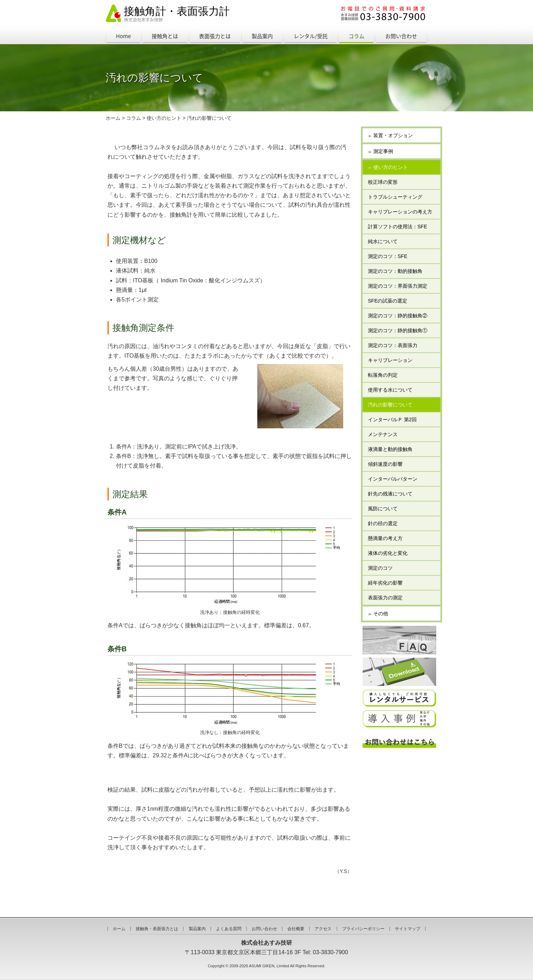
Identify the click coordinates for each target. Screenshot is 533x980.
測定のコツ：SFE (388, 256)
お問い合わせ (401, 36)
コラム (356, 36)
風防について (383, 509)
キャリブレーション (390, 360)
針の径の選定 (383, 523)
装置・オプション (393, 135)
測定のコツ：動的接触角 (395, 271)
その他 (381, 614)
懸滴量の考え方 (385, 538)
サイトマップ (408, 929)
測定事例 (383, 151)
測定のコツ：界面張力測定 (398, 286)
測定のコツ (380, 568)
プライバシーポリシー (363, 929)
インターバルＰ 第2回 (392, 419)
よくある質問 (229, 929)
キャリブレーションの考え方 (400, 212)
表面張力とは (215, 36)
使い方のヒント (164, 118)
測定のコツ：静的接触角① (398, 330)
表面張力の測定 (385, 598)
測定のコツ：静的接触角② (398, 316)
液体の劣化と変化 (388, 553)
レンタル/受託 (311, 36)
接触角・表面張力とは (157, 929)
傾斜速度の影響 (385, 464)
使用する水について (390, 390)
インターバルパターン (393, 479)
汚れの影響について (209, 118)
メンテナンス (383, 434)
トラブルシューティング (395, 197)
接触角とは (165, 36)
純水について (383, 241)
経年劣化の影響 (385, 583)
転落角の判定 (383, 375)
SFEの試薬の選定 (388, 301)
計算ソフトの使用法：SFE (397, 227)
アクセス (323, 929)
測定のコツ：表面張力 (393, 345)
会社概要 (296, 929)
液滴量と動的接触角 (390, 449)
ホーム (113, 118)
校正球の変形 (383, 182)
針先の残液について (390, 494)
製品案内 (262, 36)
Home (123, 36)
